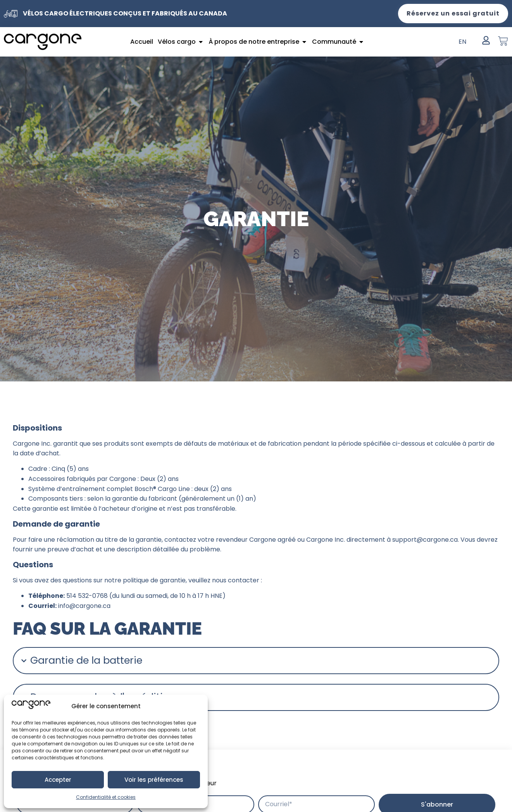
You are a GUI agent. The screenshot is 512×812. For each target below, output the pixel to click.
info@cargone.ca (84, 606)
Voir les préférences (154, 780)
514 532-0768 (87, 596)
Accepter (58, 780)
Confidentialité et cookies (106, 797)
